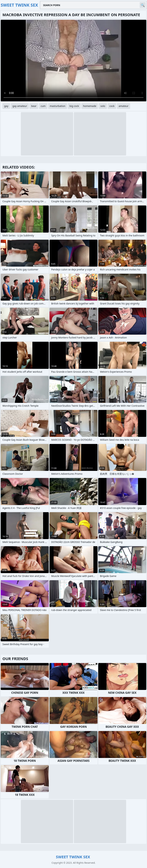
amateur (123, 106)
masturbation (58, 106)
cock (112, 106)
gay (6, 106)
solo (103, 106)
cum (43, 106)
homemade (90, 106)
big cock (74, 106)
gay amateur (20, 106)
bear (34, 106)
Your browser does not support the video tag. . (73, 61)
